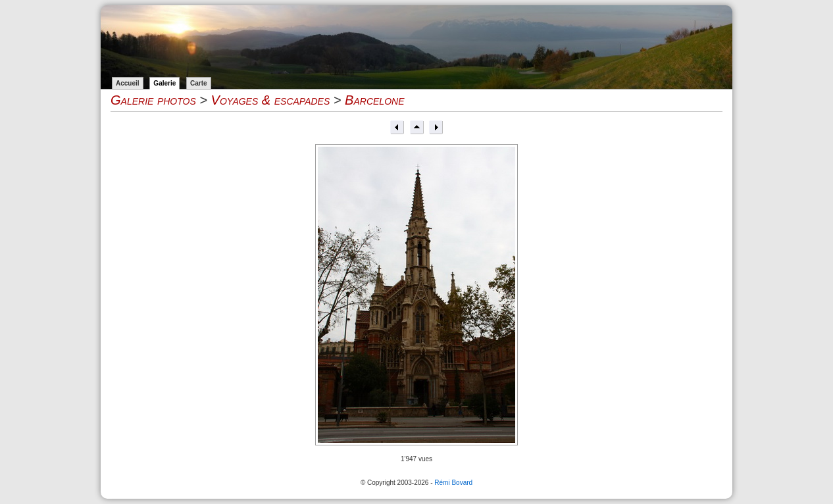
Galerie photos (153, 100)
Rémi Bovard (453, 483)
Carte (199, 83)
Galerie (164, 83)
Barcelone (374, 100)
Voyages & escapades (271, 100)
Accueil (128, 83)
